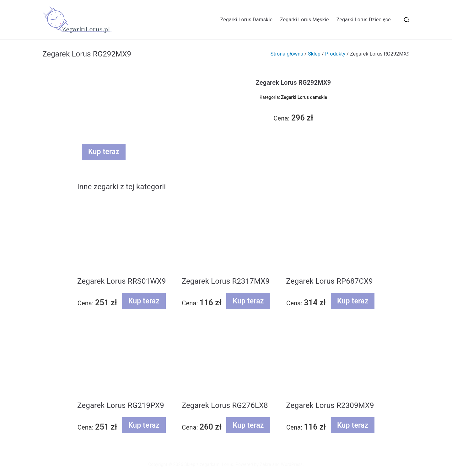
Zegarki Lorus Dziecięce (364, 20)
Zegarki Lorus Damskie (247, 20)
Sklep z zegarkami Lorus (209, 464)
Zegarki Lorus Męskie (304, 20)
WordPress (292, 464)
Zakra (266, 464)
